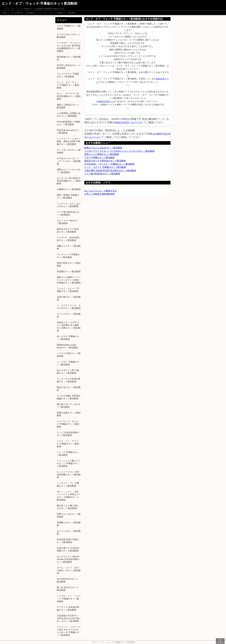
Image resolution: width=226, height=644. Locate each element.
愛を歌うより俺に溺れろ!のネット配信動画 (68, 507)
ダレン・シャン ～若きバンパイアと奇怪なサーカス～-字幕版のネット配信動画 (69, 496)
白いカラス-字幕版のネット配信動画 (68, 338)
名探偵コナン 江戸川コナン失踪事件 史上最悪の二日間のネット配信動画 (69, 326)
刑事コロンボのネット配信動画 (69, 515)
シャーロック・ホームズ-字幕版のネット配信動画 (68, 424)
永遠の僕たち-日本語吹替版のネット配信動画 (68, 549)
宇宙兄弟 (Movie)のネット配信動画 (68, 132)
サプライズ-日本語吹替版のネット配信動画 (68, 608)
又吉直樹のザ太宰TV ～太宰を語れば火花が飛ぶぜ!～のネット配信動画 (69, 618)
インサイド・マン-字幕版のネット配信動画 (68, 484)
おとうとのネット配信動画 (69, 532)
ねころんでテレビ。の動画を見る (101, 191)
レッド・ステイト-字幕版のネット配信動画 (105, 167)
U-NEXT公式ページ (106, 101)
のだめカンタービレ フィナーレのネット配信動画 (69, 161)
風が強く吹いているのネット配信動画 (69, 406)
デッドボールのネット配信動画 (69, 151)
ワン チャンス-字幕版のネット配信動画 (68, 256)
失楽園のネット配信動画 (69, 271)
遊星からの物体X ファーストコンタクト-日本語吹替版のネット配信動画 (69, 280)
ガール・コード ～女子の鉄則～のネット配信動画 (69, 570)
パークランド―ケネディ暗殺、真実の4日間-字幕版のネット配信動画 (69, 141)
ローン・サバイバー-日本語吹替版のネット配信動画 (69, 96)
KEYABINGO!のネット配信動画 (68, 580)
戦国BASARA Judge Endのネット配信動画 (67, 346)
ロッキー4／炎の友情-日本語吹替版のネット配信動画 (69, 181)
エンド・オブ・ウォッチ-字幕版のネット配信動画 (56, 13)
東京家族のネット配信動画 (69, 58)
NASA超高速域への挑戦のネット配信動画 (68, 123)
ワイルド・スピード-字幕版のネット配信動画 (68, 290)
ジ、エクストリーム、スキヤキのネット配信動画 (69, 307)
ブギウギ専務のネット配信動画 (22, 13)
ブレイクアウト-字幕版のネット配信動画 (68, 75)
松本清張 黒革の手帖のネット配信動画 (68, 541)
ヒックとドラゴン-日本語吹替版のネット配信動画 (69, 475)
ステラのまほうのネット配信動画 (69, 36)
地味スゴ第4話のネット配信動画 (68, 106)
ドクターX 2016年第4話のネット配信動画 (68, 239)
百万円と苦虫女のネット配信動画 (69, 67)
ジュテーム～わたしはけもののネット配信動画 (69, 205)
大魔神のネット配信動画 (69, 189)
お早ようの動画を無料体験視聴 (99, 194)
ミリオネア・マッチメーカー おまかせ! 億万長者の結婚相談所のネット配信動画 (69, 47)
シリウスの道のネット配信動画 (69, 355)
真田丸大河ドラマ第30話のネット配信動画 (105, 161)
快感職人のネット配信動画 (69, 524)
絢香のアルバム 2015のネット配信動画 (103, 148)
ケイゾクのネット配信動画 (69, 315)
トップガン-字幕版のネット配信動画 (68, 363)
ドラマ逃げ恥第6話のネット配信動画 (102, 174)
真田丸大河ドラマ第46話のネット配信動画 (68, 230)
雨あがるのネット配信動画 (69, 389)
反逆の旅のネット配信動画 (69, 298)
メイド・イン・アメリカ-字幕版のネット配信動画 (68, 444)
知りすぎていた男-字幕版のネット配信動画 (68, 372)
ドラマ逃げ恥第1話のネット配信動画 (68, 213)
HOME (4, 13)
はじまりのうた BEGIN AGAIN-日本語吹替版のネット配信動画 (68, 559)
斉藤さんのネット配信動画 (69, 247)
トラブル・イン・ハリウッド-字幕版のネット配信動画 (69, 599)
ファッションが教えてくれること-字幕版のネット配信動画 (69, 463)
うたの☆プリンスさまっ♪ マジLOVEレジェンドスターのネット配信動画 (119, 151)
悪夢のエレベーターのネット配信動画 (69, 171)
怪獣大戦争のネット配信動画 (69, 264)
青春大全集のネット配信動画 (69, 414)
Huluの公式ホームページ (128, 122)
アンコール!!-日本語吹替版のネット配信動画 (69, 380)
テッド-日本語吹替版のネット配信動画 (68, 434)
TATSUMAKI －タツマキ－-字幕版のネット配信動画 (109, 164)
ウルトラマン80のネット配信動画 (68, 222)
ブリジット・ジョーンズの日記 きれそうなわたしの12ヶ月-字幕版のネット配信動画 (69, 631)
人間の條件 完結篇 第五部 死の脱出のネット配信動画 (110, 170)
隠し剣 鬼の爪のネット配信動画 (68, 589)
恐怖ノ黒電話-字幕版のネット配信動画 (68, 196)
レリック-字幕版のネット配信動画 (68, 454)
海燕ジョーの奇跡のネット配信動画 (102, 154)
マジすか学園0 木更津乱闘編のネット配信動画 (69, 397)
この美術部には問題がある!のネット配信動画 (69, 115)
